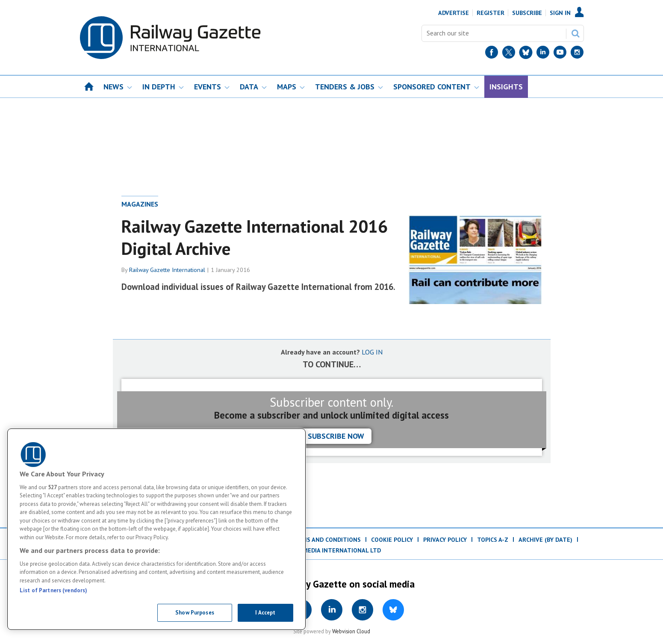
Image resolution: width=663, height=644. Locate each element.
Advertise (454, 13)
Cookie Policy (392, 540)
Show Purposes (195, 613)
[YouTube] (560, 54)
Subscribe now (336, 436)
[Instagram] (577, 54)
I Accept (265, 613)
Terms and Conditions (326, 540)
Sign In (560, 13)
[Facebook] (492, 54)
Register (491, 13)
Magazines (140, 204)
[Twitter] (509, 54)
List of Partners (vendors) (53, 590)
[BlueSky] (526, 54)
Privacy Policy (445, 540)
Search (575, 33)
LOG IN (372, 352)
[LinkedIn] (543, 54)
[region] (156, 529)
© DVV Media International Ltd (332, 550)
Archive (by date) (545, 540)
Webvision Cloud (351, 631)
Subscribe (527, 13)
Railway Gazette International (167, 270)
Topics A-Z (493, 540)
